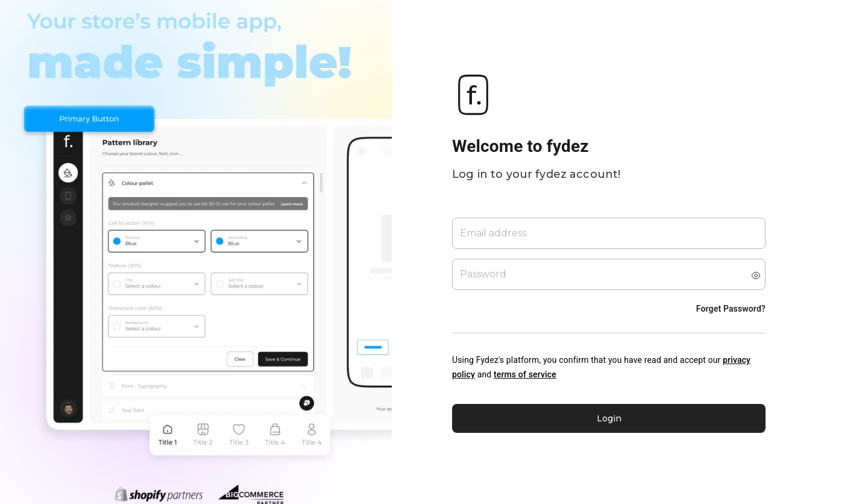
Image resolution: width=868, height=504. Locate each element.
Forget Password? (731, 309)
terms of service (525, 374)
